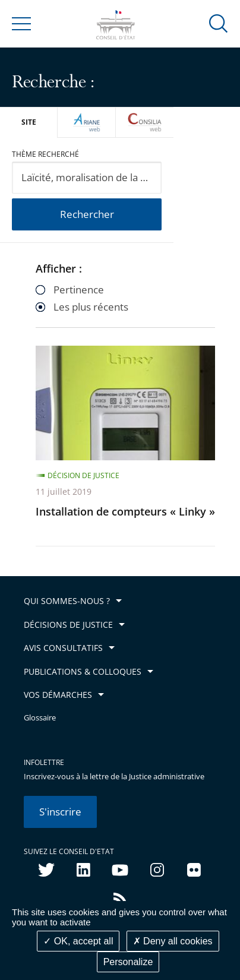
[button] (219, 23)
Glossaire (40, 718)
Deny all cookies (173, 941)
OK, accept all (78, 941)
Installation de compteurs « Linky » (125, 511)
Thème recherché (45, 154)
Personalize (128, 962)
